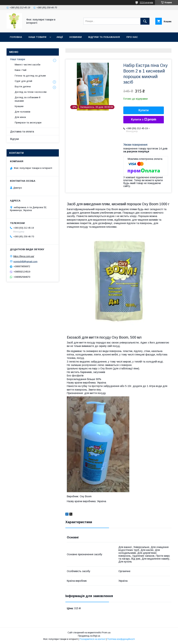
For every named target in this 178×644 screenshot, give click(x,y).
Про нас (132, 37)
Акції (60, 37)
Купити (144, 110)
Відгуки (15, 139)
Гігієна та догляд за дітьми (30, 76)
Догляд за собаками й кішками (28, 99)
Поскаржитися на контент (93, 639)
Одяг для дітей (23, 81)
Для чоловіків (23, 112)
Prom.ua (106, 633)
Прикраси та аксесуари (28, 123)
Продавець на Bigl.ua (89, 636)
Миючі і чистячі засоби (28, 65)
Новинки (76, 37)
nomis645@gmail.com (25, 261)
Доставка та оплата (22, 132)
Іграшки (19, 106)
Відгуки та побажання (104, 37)
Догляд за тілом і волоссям (31, 92)
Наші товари (37, 37)
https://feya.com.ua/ (24, 256)
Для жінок (20, 117)
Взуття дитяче (23, 87)
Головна (16, 37)
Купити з (143, 120)
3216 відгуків (146, 3)
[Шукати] (145, 21)
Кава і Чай (21, 70)
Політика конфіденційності (121, 639)
